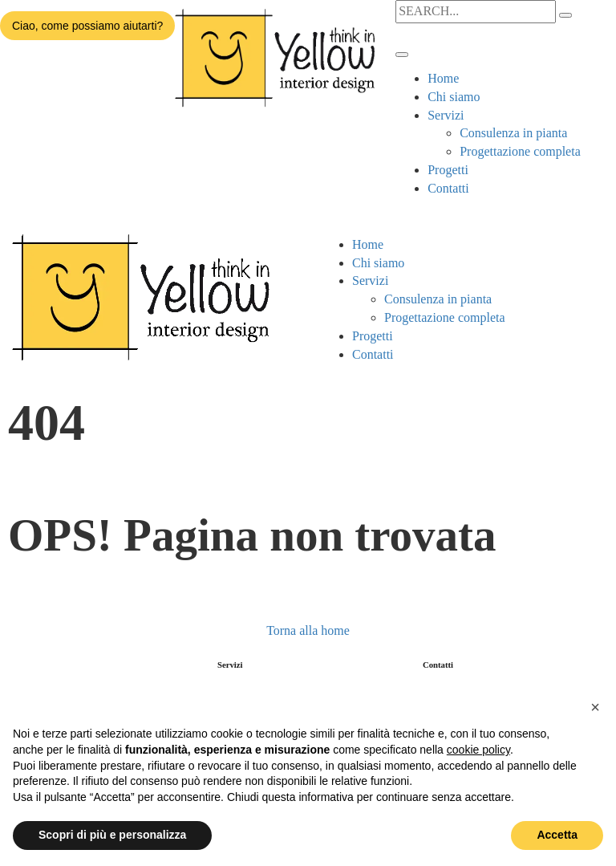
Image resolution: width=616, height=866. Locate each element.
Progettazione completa (520, 151)
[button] (595, 707)
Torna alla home (308, 630)
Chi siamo (454, 97)
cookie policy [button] (478, 750)
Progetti (448, 170)
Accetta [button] (557, 835)
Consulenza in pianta (513, 133)
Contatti (448, 188)
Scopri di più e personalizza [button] (112, 835)
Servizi (446, 115)
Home (443, 78)
